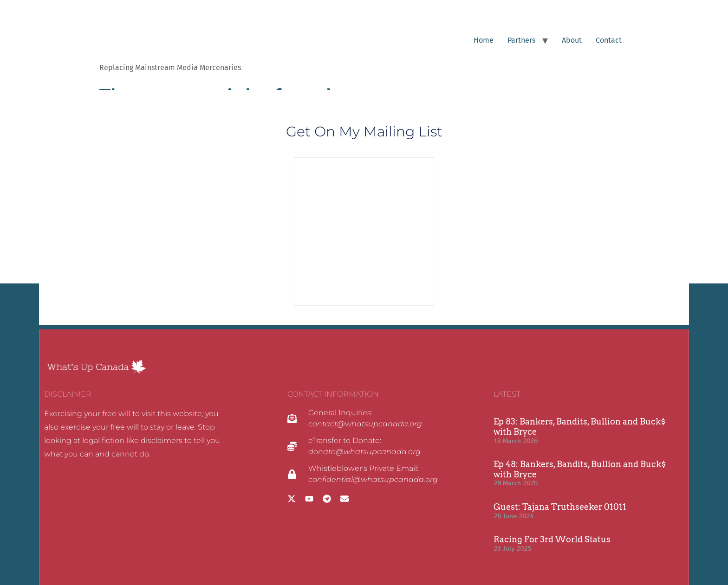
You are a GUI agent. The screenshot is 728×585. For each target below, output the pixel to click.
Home (484, 40)
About (572, 40)
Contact (609, 40)
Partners (521, 40)
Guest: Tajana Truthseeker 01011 (560, 507)
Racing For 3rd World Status (552, 539)
